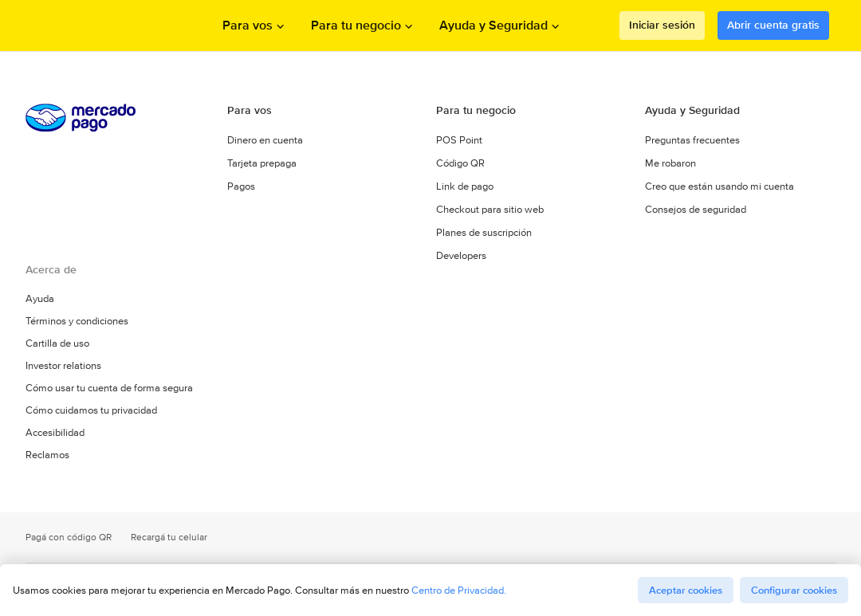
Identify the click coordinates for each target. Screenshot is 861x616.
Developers (461, 255)
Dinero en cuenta (265, 140)
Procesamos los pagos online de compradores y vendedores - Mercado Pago (98, 26)
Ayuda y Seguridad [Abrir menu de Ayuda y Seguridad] (493, 26)
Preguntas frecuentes (692, 140)
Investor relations (63, 366)
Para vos (250, 110)
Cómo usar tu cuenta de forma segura (109, 388)
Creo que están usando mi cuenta (719, 186)
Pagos (241, 186)
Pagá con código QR (69, 538)
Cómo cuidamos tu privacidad (91, 410)
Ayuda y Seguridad (692, 110)
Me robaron (670, 163)
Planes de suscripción (484, 232)
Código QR (460, 163)
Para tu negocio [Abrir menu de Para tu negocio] (356, 26)
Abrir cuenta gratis (773, 25)
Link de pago (465, 186)
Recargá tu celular (169, 538)
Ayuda (40, 299)
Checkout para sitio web (490, 209)
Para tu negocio (476, 110)
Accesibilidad (55, 433)
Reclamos (47, 455)
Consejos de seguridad (696, 209)
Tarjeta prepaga (262, 163)
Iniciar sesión (662, 25)
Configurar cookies (794, 590)
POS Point (459, 140)
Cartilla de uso (57, 343)
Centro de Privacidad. (459, 590)
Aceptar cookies (686, 590)
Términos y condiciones (77, 321)
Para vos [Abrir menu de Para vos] (248, 26)
